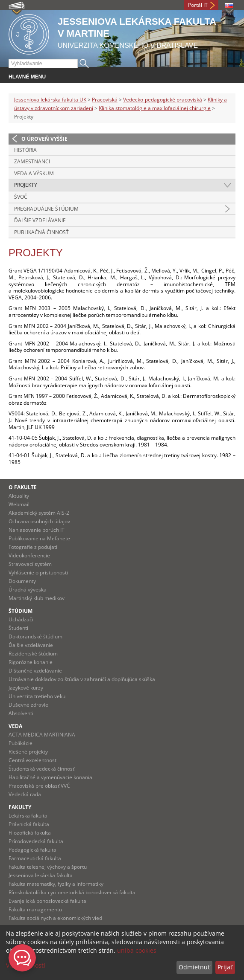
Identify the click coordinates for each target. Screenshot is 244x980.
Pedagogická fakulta (32, 850)
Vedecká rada (25, 794)
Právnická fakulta (29, 824)
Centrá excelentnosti (33, 760)
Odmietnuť (194, 967)
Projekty (26, 185)
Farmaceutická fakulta (35, 858)
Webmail (19, 504)
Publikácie (21, 743)
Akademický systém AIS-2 (39, 513)
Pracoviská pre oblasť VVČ (39, 786)
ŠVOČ (21, 197)
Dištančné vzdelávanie (35, 671)
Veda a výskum (34, 173)
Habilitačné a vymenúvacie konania (50, 777)
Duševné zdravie (28, 705)
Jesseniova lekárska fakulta (41, 875)
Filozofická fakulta (30, 833)
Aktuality (19, 496)
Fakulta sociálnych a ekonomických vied (55, 918)
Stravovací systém (30, 564)
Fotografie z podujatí (33, 547)
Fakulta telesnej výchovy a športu (48, 867)
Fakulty (20, 807)
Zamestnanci (32, 161)
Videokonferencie (29, 555)
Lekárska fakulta (28, 816)
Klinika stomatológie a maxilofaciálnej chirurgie (155, 108)
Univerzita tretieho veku (37, 696)
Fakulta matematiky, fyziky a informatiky (56, 884)
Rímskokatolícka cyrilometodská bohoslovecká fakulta (72, 892)
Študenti (18, 628)
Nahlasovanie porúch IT (37, 530)
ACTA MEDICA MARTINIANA (42, 735)
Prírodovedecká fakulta (36, 841)
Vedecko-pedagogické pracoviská (163, 100)
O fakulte (23, 487)
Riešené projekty (28, 752)
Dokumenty (22, 581)
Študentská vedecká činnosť (41, 769)
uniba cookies (137, 950)
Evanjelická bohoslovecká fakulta (47, 901)
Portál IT (198, 5)
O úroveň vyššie (44, 139)
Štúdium (21, 611)
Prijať (225, 967)
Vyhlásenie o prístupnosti (38, 573)
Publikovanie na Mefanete (39, 538)
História (25, 150)
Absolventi (21, 713)
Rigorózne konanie (31, 662)
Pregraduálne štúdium (46, 209)
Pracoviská (105, 100)
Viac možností (26, 965)
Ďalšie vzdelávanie (40, 220)
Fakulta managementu (35, 909)
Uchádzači (21, 619)
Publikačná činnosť (41, 232)
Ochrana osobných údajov (39, 521)
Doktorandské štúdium (35, 636)
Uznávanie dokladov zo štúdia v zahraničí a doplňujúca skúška (82, 679)
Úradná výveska (28, 590)
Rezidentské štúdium (33, 654)
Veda (15, 726)
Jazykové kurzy (26, 688)
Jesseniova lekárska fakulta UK (50, 100)
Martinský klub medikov (37, 598)
